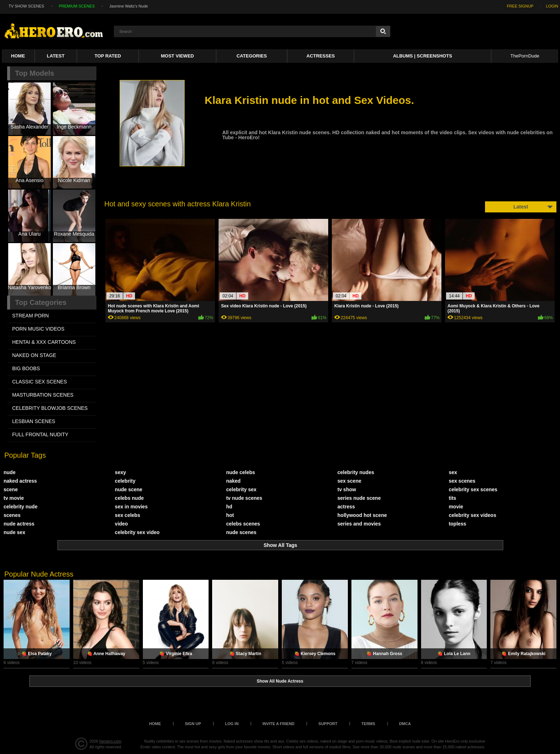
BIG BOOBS (26, 368)
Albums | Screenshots (422, 56)
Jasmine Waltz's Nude (129, 6)
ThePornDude (525, 56)
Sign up (193, 724)
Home (18, 56)
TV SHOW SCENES (26, 6)
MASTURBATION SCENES (43, 395)
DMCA (405, 724)
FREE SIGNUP (520, 6)
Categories (252, 56)
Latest (56, 56)
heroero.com (110, 741)
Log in (232, 724)
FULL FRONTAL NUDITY (40, 434)
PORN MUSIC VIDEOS (38, 329)
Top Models (35, 73)
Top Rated (108, 56)
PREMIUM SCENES (77, 6)
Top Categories (41, 302)
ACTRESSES (321, 56)
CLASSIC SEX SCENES (39, 382)
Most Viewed (177, 56)
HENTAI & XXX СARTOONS (44, 342)
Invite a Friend (279, 724)
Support (328, 724)
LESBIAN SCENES (34, 421)
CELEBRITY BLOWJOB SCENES (50, 408)
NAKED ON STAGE (34, 355)
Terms (368, 724)
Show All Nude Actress (280, 681)
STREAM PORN (31, 316)
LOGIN (552, 6)
